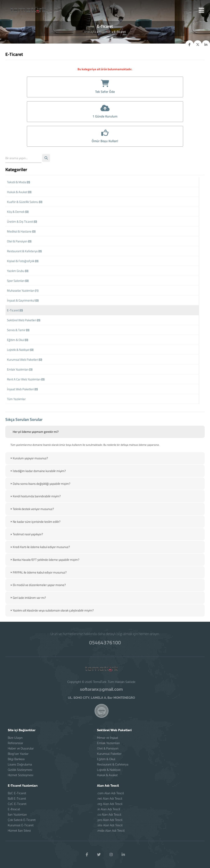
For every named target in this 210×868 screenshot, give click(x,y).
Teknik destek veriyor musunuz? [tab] (32, 522)
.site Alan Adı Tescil (110, 825)
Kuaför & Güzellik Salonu (25, 203)
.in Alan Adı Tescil (109, 809)
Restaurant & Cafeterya (113, 764)
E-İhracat (14, 809)
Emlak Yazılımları (20, 370)
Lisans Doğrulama (20, 764)
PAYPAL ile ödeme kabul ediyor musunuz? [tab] (38, 585)
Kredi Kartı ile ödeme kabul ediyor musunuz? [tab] (40, 560)
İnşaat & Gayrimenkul (23, 301)
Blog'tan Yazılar (18, 754)
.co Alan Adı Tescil (109, 814)
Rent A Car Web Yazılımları (26, 380)
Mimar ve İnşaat (108, 738)
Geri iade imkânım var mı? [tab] (28, 611)
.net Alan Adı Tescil (110, 798)
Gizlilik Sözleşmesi (20, 770)
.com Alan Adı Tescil (110, 793)
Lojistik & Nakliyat (20, 351)
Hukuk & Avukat (19, 193)
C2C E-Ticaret (17, 804)
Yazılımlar (105, 32)
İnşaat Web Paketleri (22, 390)
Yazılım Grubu (18, 272)
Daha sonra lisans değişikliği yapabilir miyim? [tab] (40, 497)
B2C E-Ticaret (17, 793)
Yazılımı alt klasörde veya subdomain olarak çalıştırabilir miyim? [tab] (52, 623)
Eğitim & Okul (18, 341)
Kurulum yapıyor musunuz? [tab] (29, 472)
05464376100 (105, 642)
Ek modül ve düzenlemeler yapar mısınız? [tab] (38, 598)
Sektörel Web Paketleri (24, 321)
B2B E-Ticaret (17, 798)
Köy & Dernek (18, 212)
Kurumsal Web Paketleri (25, 360)
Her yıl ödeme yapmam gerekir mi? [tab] (34, 445)
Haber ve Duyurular (21, 748)
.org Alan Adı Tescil (110, 804)
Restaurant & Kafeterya (24, 252)
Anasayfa (90, 32)
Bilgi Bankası (16, 759)
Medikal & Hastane (21, 232)
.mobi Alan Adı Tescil (111, 830)
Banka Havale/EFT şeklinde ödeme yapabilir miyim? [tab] (44, 573)
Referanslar (15, 743)
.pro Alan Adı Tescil (110, 820)
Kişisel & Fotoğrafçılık (23, 262)
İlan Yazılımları (17, 814)
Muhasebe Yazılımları (23, 291)
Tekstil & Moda (18, 183)
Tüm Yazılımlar (16, 400)
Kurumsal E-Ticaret (21, 825)
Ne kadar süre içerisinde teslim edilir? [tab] (35, 535)
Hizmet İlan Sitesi (19, 830)
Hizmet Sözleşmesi (21, 775)
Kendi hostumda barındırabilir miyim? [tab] (35, 510)
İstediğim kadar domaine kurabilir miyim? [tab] (38, 484)
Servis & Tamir (18, 331)
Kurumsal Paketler (109, 754)
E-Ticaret (15, 311)
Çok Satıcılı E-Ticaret (22, 820)
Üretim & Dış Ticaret (22, 222)
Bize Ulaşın (15, 738)
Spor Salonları (18, 281)
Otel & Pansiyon (19, 242)
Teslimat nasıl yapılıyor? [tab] (26, 548)
